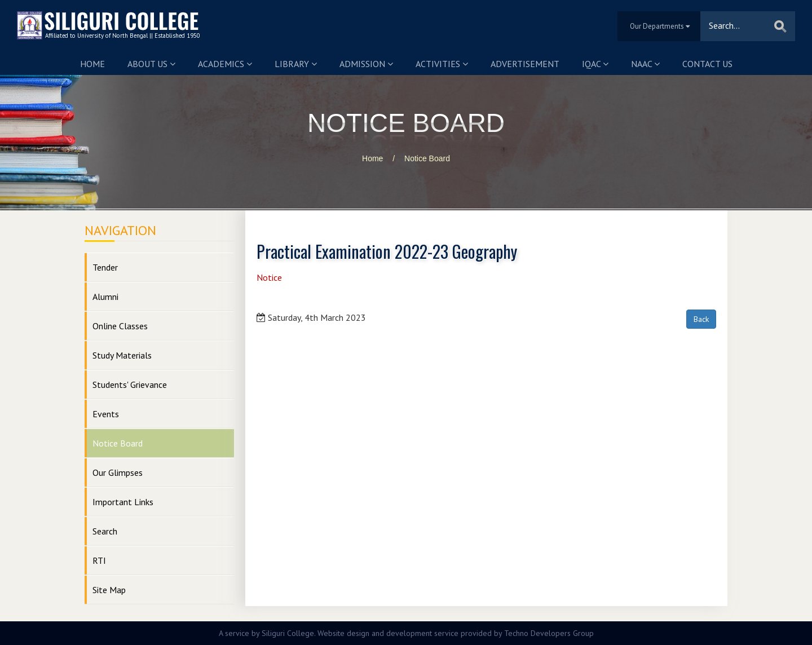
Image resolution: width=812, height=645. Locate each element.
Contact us (707, 64)
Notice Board (427, 158)
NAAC (645, 64)
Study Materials (122, 355)
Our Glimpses (118, 472)
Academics (225, 64)
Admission (366, 64)
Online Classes (120, 326)
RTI (99, 560)
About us (151, 64)
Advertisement (525, 64)
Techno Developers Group (549, 633)
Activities (442, 64)
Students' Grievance (130, 385)
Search (105, 531)
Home (92, 64)
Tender (105, 267)
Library (296, 64)
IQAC (595, 64)
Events (106, 414)
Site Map (109, 590)
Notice (269, 277)
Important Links (123, 502)
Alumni (105, 297)
